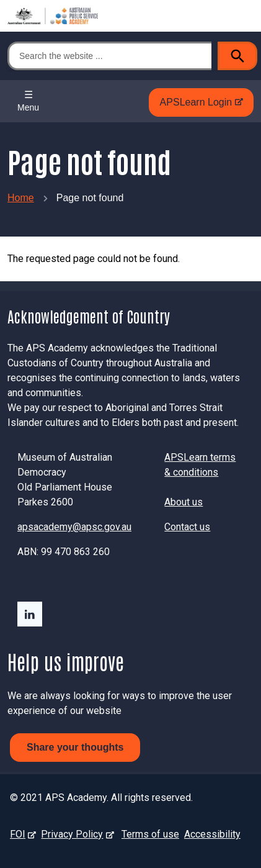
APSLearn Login (198, 106)
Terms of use (150, 834)
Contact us (187, 527)
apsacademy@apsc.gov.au (74, 527)
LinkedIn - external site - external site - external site (30, 614)
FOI (20, 834)
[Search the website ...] (109, 56)
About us (184, 502)
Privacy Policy (74, 834)
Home (21, 198)
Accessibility (212, 834)
